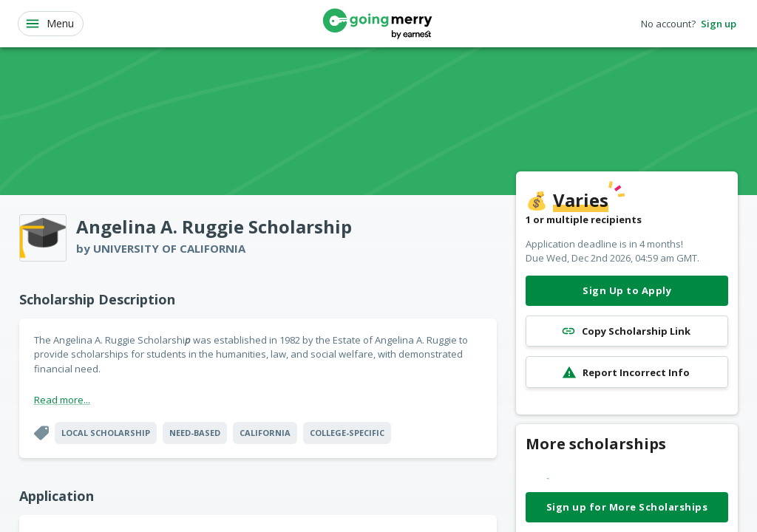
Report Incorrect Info (627, 372)
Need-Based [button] (195, 433)
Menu (49, 24)
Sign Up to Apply (627, 291)
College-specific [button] (347, 433)
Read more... (62, 400)
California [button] (265, 433)
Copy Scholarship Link (627, 331)
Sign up (719, 24)
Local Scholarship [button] (106, 433)
